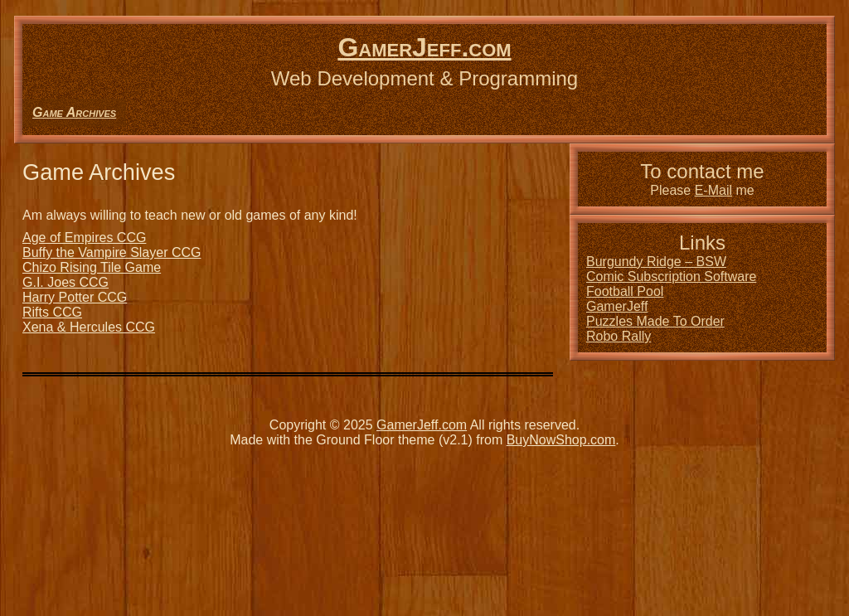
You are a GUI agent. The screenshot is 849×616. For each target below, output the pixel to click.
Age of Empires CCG (84, 238)
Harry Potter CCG (75, 297)
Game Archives (74, 112)
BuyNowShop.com (561, 440)
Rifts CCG (52, 312)
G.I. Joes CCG (65, 282)
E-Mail (713, 190)
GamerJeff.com (424, 47)
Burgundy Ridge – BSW (656, 262)
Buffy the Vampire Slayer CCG (112, 252)
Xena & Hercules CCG (89, 327)
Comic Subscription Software (671, 276)
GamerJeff (617, 306)
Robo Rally (619, 336)
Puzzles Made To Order (655, 321)
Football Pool (625, 291)
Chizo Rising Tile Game (92, 267)
